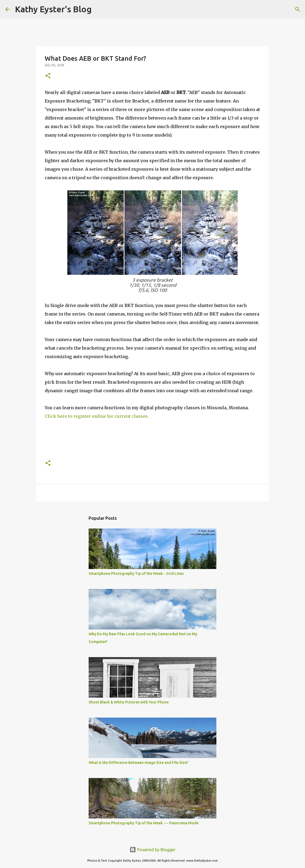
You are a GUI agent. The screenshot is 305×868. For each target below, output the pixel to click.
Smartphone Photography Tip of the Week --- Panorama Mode (144, 823)
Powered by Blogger (152, 850)
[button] (48, 76)
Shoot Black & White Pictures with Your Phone (129, 702)
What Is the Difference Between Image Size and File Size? (138, 763)
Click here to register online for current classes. (97, 416)
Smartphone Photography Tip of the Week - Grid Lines (136, 574)
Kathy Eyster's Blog (53, 9)
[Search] (99, 9)
